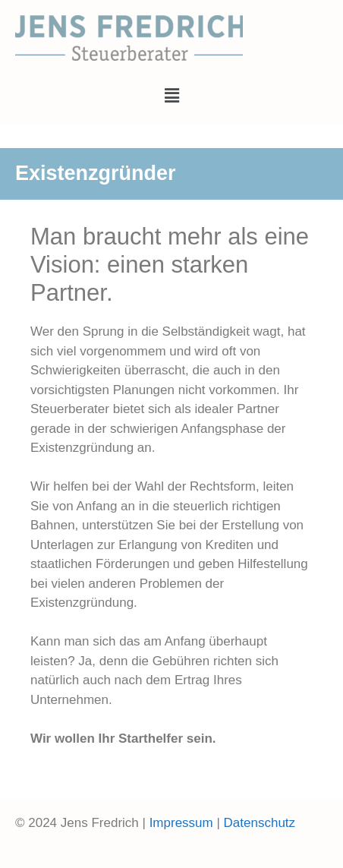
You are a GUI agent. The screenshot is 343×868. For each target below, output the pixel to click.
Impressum (181, 823)
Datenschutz (260, 823)
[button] (171, 96)
